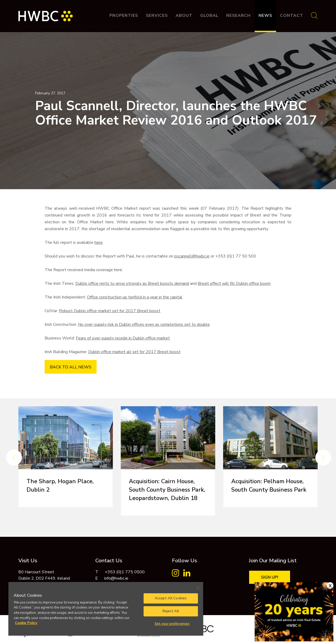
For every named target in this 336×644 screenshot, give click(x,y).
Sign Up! (270, 577)
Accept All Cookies (171, 598)
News (265, 16)
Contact (292, 16)
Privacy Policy (278, 625)
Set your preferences (172, 624)
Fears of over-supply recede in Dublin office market (123, 338)
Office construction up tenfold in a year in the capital (135, 297)
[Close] (198, 588)
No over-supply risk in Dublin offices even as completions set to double (144, 324)
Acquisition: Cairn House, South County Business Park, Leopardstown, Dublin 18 (167, 490)
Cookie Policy (307, 625)
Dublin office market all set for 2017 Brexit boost (134, 352)
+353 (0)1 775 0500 (125, 572)
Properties (124, 16)
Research (238, 16)
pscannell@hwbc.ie (192, 256)
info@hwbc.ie (116, 578)
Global (209, 16)
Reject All (171, 611)
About (184, 16)
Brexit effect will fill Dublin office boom (234, 284)
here (99, 243)
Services (157, 16)
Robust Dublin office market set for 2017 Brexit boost (110, 311)
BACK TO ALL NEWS (71, 367)
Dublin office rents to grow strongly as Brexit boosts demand (132, 284)
